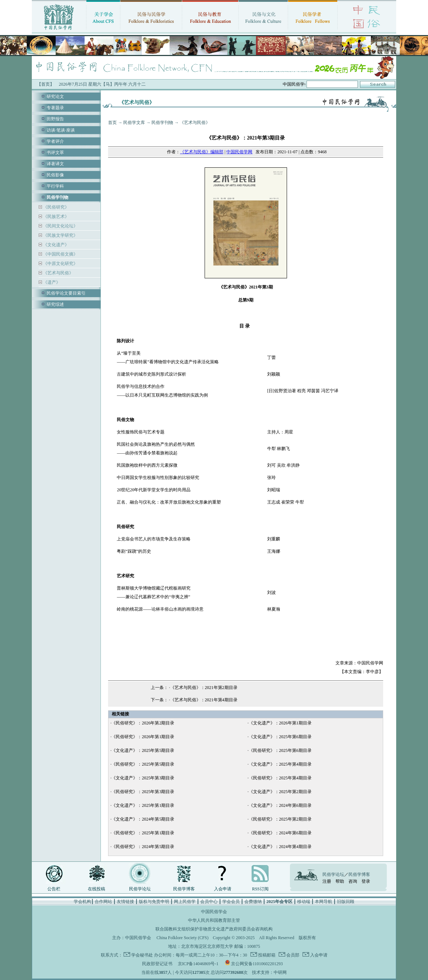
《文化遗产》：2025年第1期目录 (143, 805)
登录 (366, 881)
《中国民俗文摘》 (60, 254)
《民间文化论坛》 (60, 226)
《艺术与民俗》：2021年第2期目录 (204, 688)
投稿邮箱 (266, 955)
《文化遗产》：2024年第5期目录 (143, 819)
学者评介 (55, 141)
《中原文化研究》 (60, 264)
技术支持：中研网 (269, 972)
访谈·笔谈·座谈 (61, 130)
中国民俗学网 (239, 152)
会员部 (292, 955)
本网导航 (324, 902)
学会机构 (82, 902)
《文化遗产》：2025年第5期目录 (143, 750)
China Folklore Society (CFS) (183, 938)
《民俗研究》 (55, 207)
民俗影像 (55, 175)
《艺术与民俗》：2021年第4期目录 (204, 700)
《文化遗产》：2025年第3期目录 (143, 778)
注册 (327, 881)
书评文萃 (55, 153)
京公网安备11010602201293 (257, 964)
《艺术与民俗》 (58, 273)
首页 (112, 123)
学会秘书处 (142, 955)
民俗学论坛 (140, 889)
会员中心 (209, 902)
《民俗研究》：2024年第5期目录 (143, 847)
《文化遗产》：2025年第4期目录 (280, 764)
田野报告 (55, 119)
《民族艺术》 (55, 217)
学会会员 (231, 902)
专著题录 (55, 108)
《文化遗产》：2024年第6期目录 (280, 805)
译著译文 (55, 164)
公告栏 (54, 889)
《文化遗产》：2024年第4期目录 (280, 847)
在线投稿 (97, 889)
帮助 (340, 881)
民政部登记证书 (157, 964)
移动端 (304, 902)
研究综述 (55, 304)
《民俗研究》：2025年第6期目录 (280, 750)
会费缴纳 (253, 902)
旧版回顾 (346, 902)
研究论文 (55, 97)
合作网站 (103, 902)
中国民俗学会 (138, 938)
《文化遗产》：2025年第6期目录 (280, 737)
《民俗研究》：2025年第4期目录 (280, 778)
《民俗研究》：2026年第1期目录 (143, 737)
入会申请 (223, 889)
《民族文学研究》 (60, 235)
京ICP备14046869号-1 (198, 964)
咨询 (353, 881)
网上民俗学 (185, 902)
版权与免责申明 (154, 902)
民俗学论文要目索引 (66, 293)
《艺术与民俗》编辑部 (202, 152)
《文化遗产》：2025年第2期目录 (280, 792)
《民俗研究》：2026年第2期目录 (143, 723)
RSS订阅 (260, 889)
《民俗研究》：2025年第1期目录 (143, 833)
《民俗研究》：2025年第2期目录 (280, 819)
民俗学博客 (184, 889)
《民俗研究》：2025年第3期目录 (143, 792)
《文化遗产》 (55, 245)
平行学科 (55, 186)
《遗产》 (51, 282)
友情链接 (125, 902)
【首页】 (46, 84)
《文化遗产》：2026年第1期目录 (280, 723)
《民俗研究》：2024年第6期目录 (280, 833)
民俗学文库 (134, 123)
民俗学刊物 (162, 123)
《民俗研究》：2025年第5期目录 (143, 764)
